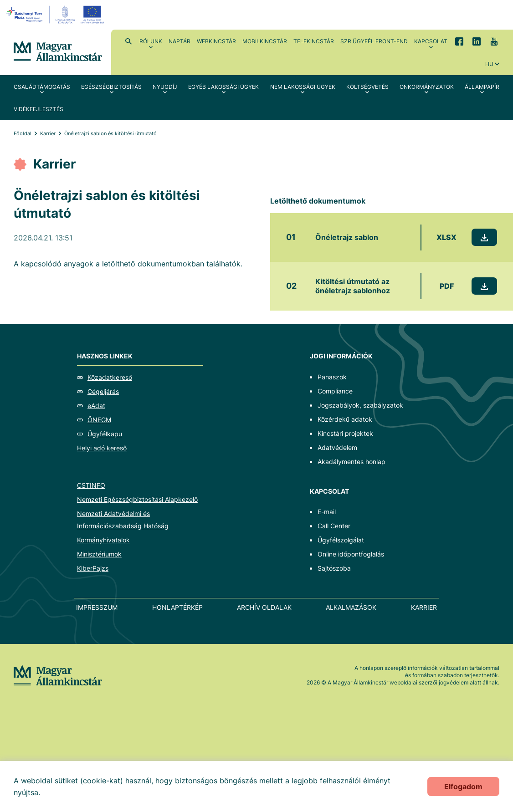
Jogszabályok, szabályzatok (360, 405)
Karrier (48, 133)
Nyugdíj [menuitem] (165, 87)
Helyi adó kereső (102, 448)
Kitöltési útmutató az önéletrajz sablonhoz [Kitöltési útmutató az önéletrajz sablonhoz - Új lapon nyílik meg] (353, 286)
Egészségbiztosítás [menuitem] (111, 87)
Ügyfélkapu (105, 434)
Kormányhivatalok (103, 540)
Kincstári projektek (345, 433)
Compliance (335, 391)
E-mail (327, 512)
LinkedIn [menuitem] (477, 41)
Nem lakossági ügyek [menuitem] (303, 87)
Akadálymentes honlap (351, 462)
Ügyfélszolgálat (341, 540)
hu (489, 64)
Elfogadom (463, 786)
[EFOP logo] (56, 15)
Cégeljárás (103, 391)
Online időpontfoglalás (351, 554)
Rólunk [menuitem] (151, 41)
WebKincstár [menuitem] (216, 41)
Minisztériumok (99, 554)
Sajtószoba (334, 568)
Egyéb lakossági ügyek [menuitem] (223, 87)
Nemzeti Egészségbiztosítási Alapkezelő (137, 499)
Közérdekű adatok (345, 419)
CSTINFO (91, 485)
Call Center (334, 526)
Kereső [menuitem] (128, 41)
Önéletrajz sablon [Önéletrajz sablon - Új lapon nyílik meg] (347, 237)
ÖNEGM (99, 420)
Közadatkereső (110, 377)
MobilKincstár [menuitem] (265, 41)
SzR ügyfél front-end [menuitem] (374, 41)
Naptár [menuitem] (180, 41)
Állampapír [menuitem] (482, 87)
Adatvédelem (337, 447)
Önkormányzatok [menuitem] (427, 87)
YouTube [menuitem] (494, 41)
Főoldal (23, 133)
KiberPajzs (93, 568)
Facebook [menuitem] (459, 41)
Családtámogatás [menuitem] (42, 87)
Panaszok (332, 377)
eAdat (96, 406)
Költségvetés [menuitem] (367, 87)
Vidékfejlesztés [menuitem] (38, 109)
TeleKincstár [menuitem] (314, 41)
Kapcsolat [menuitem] (431, 41)
